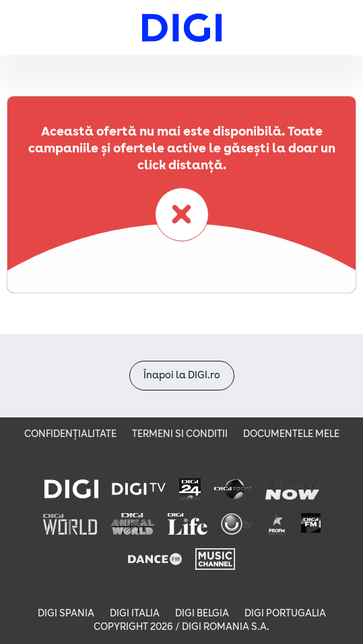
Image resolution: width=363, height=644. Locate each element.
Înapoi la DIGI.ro (182, 375)
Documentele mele (291, 434)
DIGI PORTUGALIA (285, 613)
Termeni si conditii (180, 434)
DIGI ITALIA (135, 613)
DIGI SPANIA (66, 613)
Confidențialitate (70, 434)
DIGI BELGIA (202, 613)
